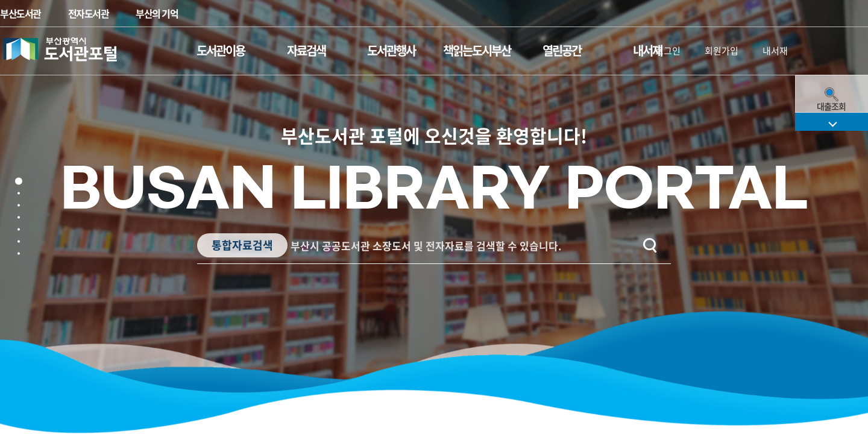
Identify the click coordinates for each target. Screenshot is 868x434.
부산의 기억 (157, 13)
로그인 (668, 51)
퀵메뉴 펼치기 (832, 338)
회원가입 (722, 51)
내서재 (775, 51)
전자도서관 (89, 13)
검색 (638, 245)
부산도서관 (20, 13)
